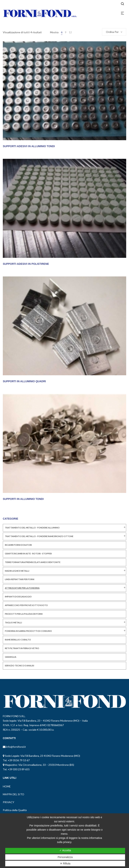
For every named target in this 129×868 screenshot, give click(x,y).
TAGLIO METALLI (13, 622)
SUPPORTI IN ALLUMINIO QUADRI (24, 381)
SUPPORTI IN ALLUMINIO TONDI (23, 499)
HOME (7, 786)
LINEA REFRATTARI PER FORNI (20, 579)
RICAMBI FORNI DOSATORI (18, 545)
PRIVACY (9, 802)
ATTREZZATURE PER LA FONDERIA (22, 588)
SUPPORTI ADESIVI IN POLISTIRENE (26, 264)
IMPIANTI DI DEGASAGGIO (18, 597)
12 (70, 32)
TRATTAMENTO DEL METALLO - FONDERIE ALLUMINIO (32, 528)
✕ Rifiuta (65, 863)
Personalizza (65, 857)
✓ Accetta (65, 850)
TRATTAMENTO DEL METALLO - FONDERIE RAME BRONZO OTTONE (39, 536)
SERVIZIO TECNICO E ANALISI (19, 666)
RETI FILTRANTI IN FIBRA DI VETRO (22, 648)
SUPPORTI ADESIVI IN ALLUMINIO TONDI (29, 146)
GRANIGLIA (11, 657)
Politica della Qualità (15, 810)
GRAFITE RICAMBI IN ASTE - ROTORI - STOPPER (28, 554)
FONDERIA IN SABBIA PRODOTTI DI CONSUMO (28, 631)
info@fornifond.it (16, 747)
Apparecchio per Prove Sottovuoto (26, 605)
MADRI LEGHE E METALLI (17, 571)
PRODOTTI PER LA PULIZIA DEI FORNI (24, 614)
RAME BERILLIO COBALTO (18, 640)
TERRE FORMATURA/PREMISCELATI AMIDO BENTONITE (33, 562)
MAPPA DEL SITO (13, 794)
